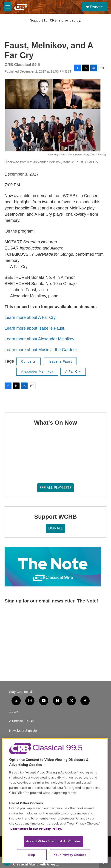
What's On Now (55, 423)
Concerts (28, 361)
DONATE (55, 528)
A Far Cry (73, 372)
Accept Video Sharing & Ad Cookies (54, 841)
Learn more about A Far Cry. (31, 317)
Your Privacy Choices (70, 855)
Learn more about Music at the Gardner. (41, 350)
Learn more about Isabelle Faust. (35, 328)
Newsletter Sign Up (23, 731)
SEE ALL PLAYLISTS (55, 488)
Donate (96, 7)
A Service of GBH (22, 721)
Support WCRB (55, 517)
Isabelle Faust (60, 361)
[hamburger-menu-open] (8, 7)
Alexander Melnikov (37, 372)
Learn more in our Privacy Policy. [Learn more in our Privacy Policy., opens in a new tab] (36, 829)
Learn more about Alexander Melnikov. (40, 339)
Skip (32, 855)
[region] (55, 801)
